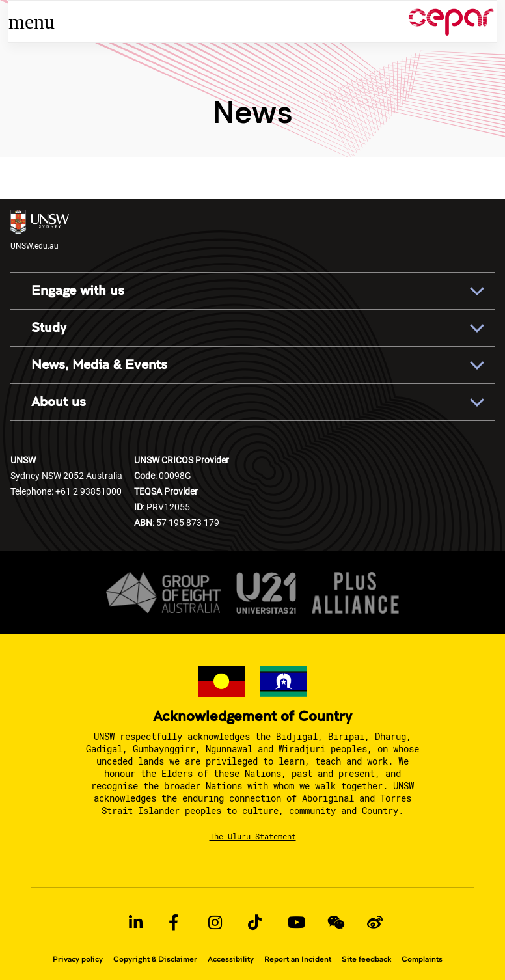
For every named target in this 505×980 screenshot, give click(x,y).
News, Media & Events (99, 365)
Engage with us (78, 291)
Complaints (422, 959)
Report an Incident (298, 959)
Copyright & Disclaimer (155, 959)
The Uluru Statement (253, 836)
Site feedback (366, 959)
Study (49, 328)
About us (59, 402)
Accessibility (231, 959)
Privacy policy (78, 959)
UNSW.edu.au (40, 230)
